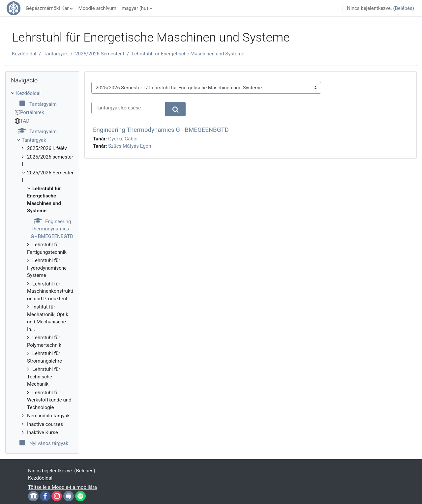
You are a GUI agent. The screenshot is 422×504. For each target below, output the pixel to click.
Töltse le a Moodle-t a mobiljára (62, 487)
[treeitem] (42, 268)
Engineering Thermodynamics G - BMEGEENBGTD (161, 130)
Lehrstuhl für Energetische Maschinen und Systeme (188, 54)
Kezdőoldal (24, 54)
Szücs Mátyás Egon (130, 146)
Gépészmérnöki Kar (47, 8)
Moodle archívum (97, 8)
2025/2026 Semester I (100, 54)
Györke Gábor (123, 139)
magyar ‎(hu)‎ (135, 8)
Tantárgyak (56, 54)
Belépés (404, 8)
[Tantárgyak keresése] (128, 108)
